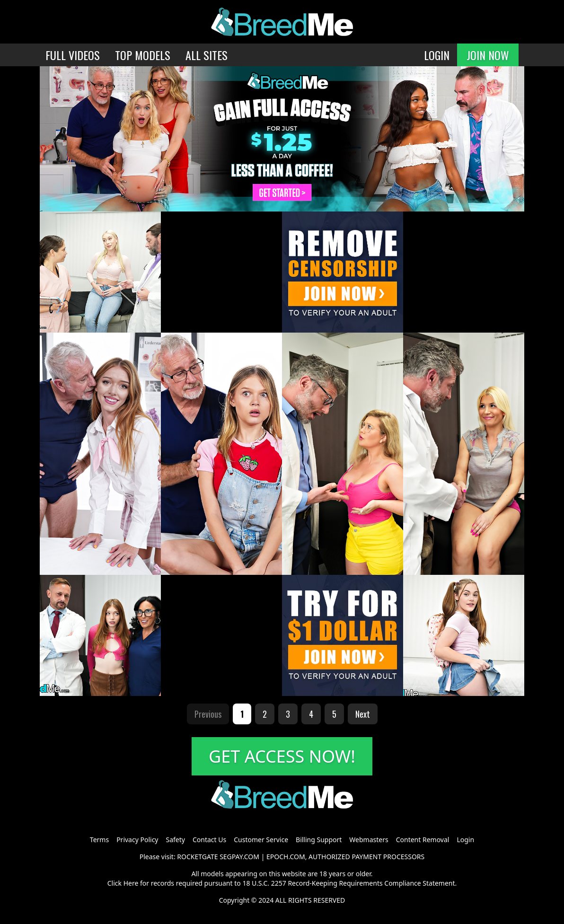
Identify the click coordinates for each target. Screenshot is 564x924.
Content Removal (423, 840)
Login (465, 840)
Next (363, 714)
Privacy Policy (137, 840)
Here (131, 883)
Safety (176, 840)
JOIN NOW (488, 55)
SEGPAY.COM (239, 857)
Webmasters (369, 840)
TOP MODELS (143, 55)
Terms (99, 840)
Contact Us (209, 840)
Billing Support (319, 840)
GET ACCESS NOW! (282, 756)
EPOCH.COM (286, 857)
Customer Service (261, 840)
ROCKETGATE (197, 857)
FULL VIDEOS (73, 55)
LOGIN (437, 55)
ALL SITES (207, 55)
